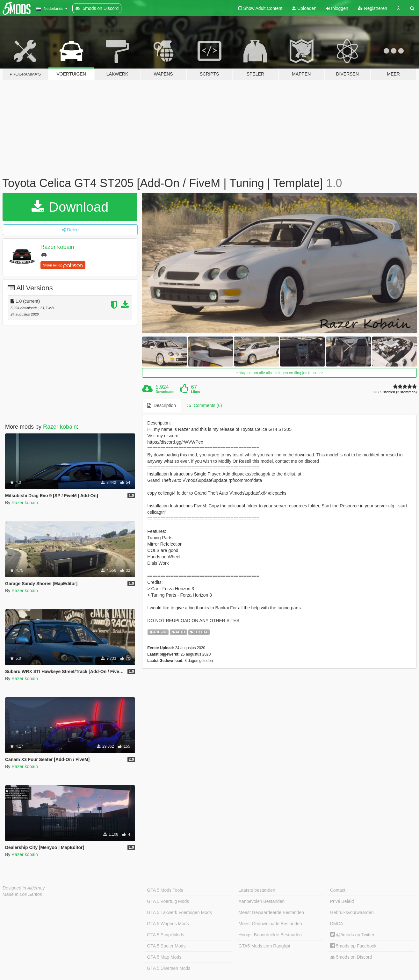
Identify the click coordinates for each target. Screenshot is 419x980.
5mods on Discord (351, 957)
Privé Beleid (342, 901)
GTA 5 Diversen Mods (169, 968)
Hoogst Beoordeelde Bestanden (270, 935)
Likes (195, 392)
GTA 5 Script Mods (165, 935)
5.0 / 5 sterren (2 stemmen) (395, 392)
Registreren (372, 8)
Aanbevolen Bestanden (262, 901)
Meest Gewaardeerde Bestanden (271, 912)
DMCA (337, 924)
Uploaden (304, 8)
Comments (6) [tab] (204, 405)
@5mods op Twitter (352, 935)
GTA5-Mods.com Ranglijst (264, 946)
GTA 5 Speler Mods (166, 946)
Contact (338, 890)
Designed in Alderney (24, 888)
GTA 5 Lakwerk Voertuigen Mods (179, 912)
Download (70, 207)
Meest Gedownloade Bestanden (270, 924)
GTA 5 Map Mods (164, 957)
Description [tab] (162, 405)
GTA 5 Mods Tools (165, 890)
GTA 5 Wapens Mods (168, 924)
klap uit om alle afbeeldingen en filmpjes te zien (279, 373)
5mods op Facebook (353, 946)
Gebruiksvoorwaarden (352, 912)
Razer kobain (57, 247)
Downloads (165, 392)
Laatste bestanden (257, 890)
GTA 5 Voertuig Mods (168, 901)
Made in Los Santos (22, 894)
